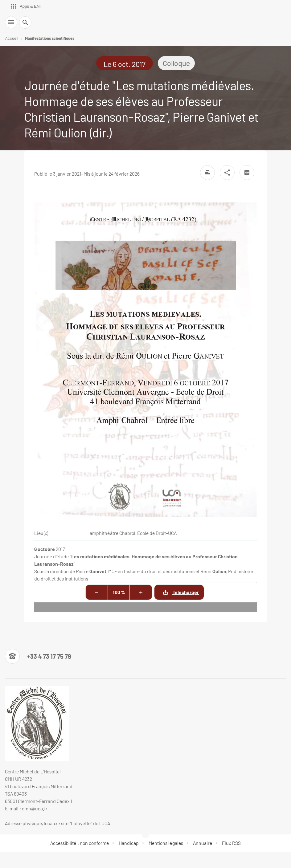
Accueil (12, 38)
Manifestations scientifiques (50, 38)
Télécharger (177, 592)
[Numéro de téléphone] (38, 656)
